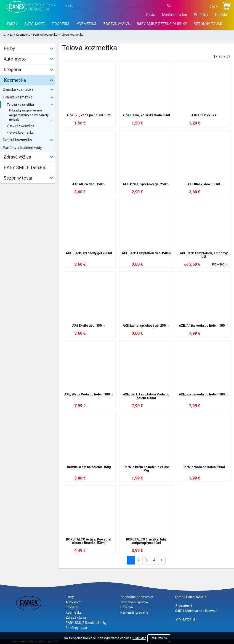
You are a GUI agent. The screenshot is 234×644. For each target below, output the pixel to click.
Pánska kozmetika (45, 35)
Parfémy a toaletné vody (22, 148)
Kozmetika (86, 24)
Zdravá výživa (117, 24)
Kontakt (221, 15)
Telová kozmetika (20, 105)
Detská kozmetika (17, 140)
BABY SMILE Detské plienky (162, 24)
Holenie (14, 120)
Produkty (201, 15)
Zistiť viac (139, 638)
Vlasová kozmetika (20, 125)
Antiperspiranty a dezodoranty (29, 115)
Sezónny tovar (208, 24)
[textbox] (117, 6)
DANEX (8, 35)
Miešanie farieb (174, 15)
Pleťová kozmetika (20, 133)
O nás (151, 15)
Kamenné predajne (134, 612)
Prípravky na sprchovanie (25, 111)
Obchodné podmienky (137, 597)
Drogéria (61, 24)
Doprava (127, 607)
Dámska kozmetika (18, 89)
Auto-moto (35, 24)
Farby (12, 24)
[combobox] (117, 6)
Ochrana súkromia (134, 602)
